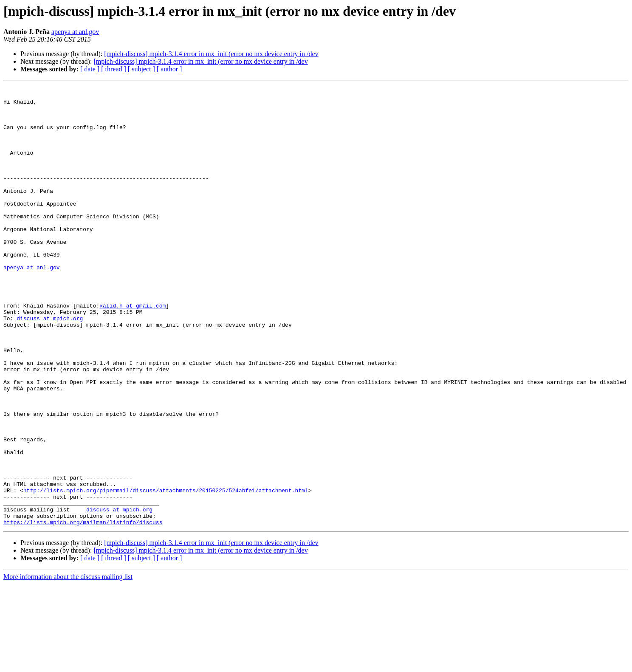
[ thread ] (114, 69)
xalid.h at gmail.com (133, 350)
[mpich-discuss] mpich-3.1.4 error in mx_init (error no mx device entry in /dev (211, 54)
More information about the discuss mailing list (68, 665)
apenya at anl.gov (75, 32)
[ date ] (90, 69)
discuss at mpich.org (50, 365)
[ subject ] (141, 69)
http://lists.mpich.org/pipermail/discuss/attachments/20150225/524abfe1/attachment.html (166, 572)
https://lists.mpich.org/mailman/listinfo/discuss (83, 610)
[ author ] (169, 69)
